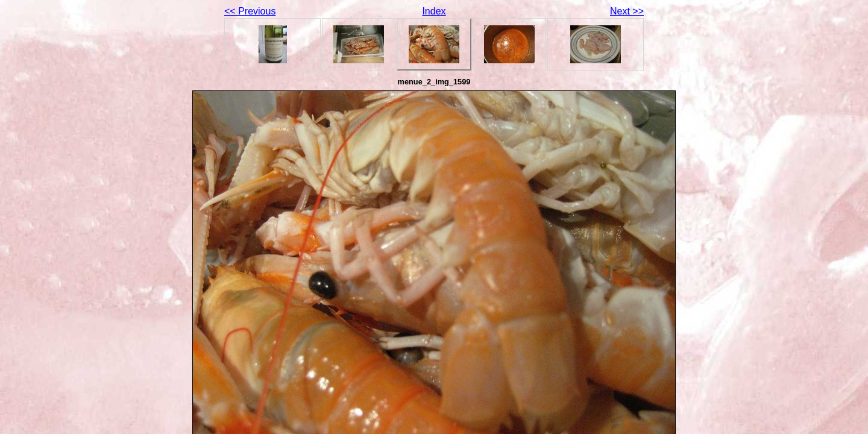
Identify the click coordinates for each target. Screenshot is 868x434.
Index (434, 11)
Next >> (627, 11)
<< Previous (250, 11)
